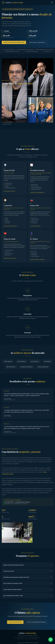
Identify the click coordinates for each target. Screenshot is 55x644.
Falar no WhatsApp (14, 636)
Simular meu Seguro (10, 192)
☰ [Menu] (52, 3)
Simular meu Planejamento (39, 43)
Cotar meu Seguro (36, 229)
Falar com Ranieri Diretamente (37, 636)
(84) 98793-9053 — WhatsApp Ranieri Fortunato (17, 513)
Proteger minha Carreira (38, 263)
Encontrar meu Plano (10, 263)
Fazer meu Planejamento (38, 193)
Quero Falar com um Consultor (14, 42)
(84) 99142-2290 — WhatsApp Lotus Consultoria (15, 514)
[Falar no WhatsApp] (51, 640)
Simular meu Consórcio (11, 227)
